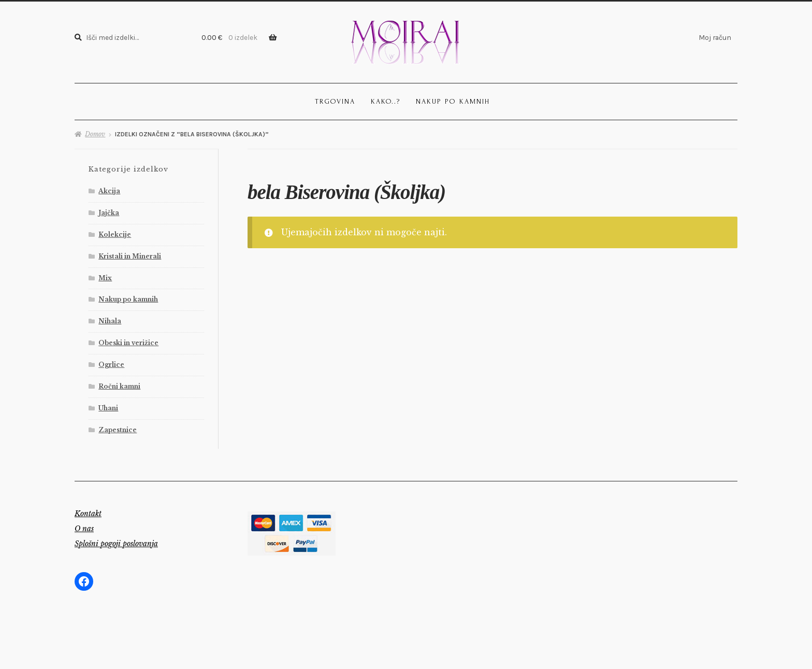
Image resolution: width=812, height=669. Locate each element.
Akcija (109, 191)
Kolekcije (115, 234)
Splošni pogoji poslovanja (116, 544)
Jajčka (109, 213)
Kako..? (386, 101)
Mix (105, 278)
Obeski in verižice (128, 343)
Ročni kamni (119, 386)
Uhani (108, 408)
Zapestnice (118, 430)
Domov (95, 134)
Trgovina (335, 101)
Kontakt (88, 514)
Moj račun (715, 37)
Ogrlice (111, 365)
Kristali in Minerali (130, 256)
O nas (84, 529)
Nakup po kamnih (453, 101)
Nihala (110, 321)
